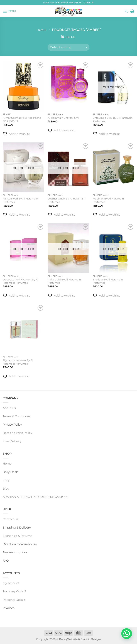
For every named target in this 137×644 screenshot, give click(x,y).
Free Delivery (12, 441)
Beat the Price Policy (17, 433)
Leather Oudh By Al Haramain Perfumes (66, 200)
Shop (6, 480)
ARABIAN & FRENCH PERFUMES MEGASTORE (36, 497)
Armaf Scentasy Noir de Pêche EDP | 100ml (22, 119)
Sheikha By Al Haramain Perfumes (108, 281)
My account (11, 583)
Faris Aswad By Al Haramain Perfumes (20, 200)
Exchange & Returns (17, 536)
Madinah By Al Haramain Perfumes (108, 200)
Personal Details (14, 600)
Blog (6, 489)
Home (42, 30)
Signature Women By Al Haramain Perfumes (18, 362)
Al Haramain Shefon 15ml (63, 118)
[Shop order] (68, 47)
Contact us (10, 519)
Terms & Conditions (17, 416)
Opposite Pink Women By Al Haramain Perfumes (21, 281)
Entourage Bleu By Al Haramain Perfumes (113, 119)
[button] (9, 11)
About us (9, 408)
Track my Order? (14, 591)
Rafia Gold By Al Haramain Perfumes (64, 281)
